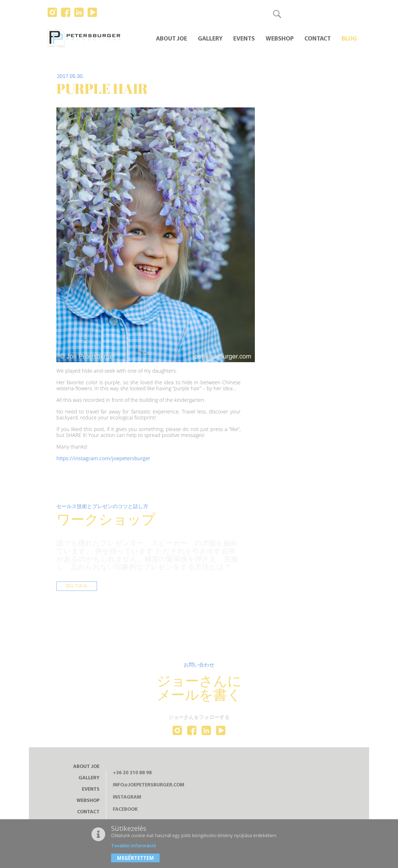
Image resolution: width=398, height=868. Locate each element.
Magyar (299, 14)
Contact (318, 39)
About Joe (172, 39)
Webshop (280, 39)
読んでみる (77, 587)
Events (244, 39)
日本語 (347, 14)
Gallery (210, 39)
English (323, 14)
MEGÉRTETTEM (135, 858)
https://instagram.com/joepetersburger (103, 458)
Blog (349, 39)
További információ (134, 846)
